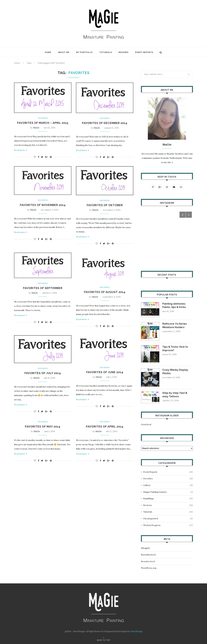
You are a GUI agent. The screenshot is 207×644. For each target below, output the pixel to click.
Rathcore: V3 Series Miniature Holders (175, 325)
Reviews (124, 52)
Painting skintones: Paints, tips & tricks (174, 305)
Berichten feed (148, 555)
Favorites (43, 118)
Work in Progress (168, 525)
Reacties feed (148, 561)
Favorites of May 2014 (43, 427)
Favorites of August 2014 (105, 292)
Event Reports (144, 52)
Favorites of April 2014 (105, 427)
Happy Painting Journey (168, 492)
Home (48, 52)
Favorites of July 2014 (43, 373)
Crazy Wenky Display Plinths (175, 372)
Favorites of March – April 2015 (43, 123)
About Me (64, 52)
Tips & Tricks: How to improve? (175, 348)
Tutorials (106, 52)
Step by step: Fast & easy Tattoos (175, 395)
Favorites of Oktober (105, 205)
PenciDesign (137, 631)
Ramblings (168, 499)
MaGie (36, 128)
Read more (21, 150)
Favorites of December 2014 (105, 123)
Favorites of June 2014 (105, 372)
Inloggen (145, 548)
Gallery (168, 485)
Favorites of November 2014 (43, 205)
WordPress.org (149, 568)
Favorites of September (43, 288)
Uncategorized (168, 519)
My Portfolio (84, 52)
